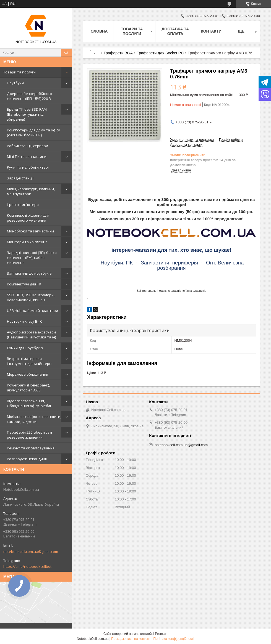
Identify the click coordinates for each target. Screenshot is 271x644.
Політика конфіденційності (174, 639)
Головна (98, 31)
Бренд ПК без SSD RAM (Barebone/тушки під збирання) (27, 114)
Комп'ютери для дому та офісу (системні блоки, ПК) (33, 132)
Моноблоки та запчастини (30, 231)
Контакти (211, 31)
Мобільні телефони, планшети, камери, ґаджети (34, 419)
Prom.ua (161, 634)
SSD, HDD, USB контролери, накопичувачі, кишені (31, 297)
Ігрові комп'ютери (23, 205)
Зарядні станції (20, 178)
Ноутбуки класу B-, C (25, 321)
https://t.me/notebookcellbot (27, 566)
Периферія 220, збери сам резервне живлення (29, 435)
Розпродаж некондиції (27, 459)
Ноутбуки (15, 83)
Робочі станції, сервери (28, 146)
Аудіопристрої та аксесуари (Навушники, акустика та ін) (31, 335)
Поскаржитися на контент (131, 639)
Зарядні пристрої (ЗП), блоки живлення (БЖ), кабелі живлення (32, 258)
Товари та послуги (19, 72)
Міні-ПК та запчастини (27, 157)
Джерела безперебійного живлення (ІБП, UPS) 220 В (29, 96)
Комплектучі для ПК (24, 284)
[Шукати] (66, 53)
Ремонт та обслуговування (31, 448)
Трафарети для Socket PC (160, 53)
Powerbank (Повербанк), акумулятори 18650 (28, 388)
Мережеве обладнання (28, 374)
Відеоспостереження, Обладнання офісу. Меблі (29, 403)
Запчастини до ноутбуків (29, 273)
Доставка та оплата (175, 31)
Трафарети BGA (118, 53)
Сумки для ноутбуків (25, 348)
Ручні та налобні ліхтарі (28, 167)
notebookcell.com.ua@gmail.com (31, 552)
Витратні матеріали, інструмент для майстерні (30, 361)
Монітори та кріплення (27, 242)
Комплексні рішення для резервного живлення (28, 218)
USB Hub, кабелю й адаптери (32, 311)
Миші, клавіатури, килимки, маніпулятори (31, 191)
